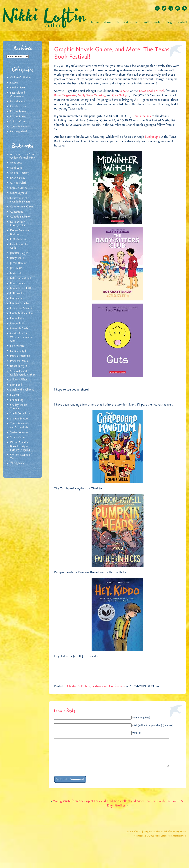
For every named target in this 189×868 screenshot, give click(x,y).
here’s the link (142, 116)
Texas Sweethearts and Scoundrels (21, 425)
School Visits (18, 122)
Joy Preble (16, 268)
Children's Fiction (20, 78)
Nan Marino (17, 346)
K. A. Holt (16, 273)
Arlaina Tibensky (20, 173)
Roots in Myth (19, 366)
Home (95, 22)
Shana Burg (17, 400)
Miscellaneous (18, 101)
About (108, 22)
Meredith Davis (19, 328)
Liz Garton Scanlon (21, 308)
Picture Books (18, 111)
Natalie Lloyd (18, 351)
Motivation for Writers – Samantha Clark (22, 337)
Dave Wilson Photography (18, 224)
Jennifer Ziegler (19, 253)
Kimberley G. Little (21, 288)
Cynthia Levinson (20, 217)
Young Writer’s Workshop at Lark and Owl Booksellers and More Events (104, 807)
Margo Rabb (17, 324)
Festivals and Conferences (18, 95)
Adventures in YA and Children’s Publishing (23, 156)
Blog (169, 22)
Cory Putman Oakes (22, 207)
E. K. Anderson (19, 239)
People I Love (18, 107)
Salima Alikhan (19, 380)
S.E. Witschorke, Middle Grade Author (22, 373)
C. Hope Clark (18, 183)
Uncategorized (18, 132)
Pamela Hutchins (20, 356)
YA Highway (17, 464)
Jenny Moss (17, 258)
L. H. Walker (17, 293)
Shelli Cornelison (20, 414)
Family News (18, 88)
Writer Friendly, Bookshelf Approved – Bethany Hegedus (23, 446)
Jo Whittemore (19, 263)
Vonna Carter (18, 437)
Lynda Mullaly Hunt (22, 313)
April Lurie (16, 168)
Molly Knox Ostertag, (92, 95)
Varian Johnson (19, 432)
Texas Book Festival (151, 91)
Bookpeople (152, 137)
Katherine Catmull (21, 278)
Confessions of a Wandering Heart (20, 200)
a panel (125, 91)
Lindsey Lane (18, 298)
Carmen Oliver (19, 188)
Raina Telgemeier (65, 95)
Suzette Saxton (19, 419)
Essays (14, 83)
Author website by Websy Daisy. (170, 837)
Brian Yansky (18, 178)
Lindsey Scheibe (20, 303)
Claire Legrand (18, 193)
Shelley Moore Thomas (19, 407)
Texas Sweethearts (21, 127)
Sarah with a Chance (22, 390)
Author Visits (152, 22)
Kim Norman (18, 283)
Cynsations (17, 212)
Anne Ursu (16, 163)
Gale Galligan (121, 95)
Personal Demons (20, 361)
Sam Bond (16, 385)
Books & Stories (128, 22)
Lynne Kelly (17, 318)
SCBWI (14, 395)
